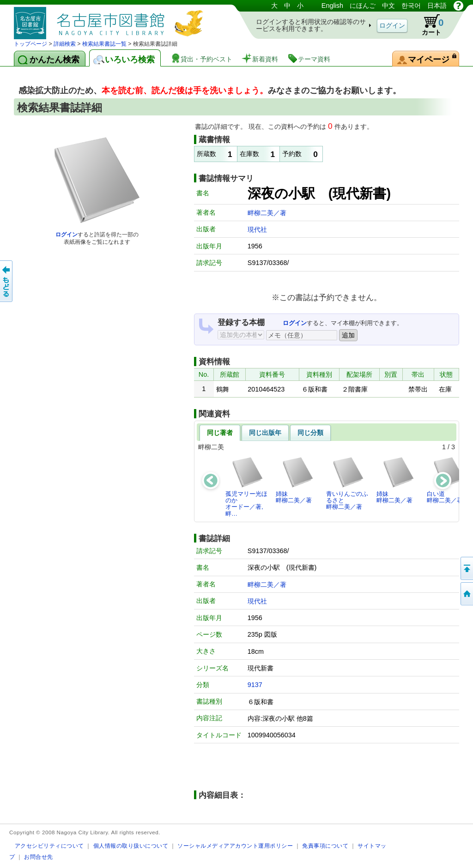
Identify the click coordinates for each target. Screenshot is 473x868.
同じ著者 (220, 433)
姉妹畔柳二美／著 (295, 480)
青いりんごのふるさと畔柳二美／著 (347, 483)
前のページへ (7, 281)
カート (428, 25)
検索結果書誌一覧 (104, 44)
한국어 (411, 6)
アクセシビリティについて (49, 846)
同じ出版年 (265, 433)
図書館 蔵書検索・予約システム (111, 20)
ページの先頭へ (466, 568)
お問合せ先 (39, 857)
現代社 (257, 229)
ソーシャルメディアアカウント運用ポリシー (235, 846)
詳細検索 (65, 44)
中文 (388, 6)
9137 (255, 685)
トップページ (30, 44)
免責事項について (325, 846)
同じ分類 (310, 433)
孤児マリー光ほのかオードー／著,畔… (246, 487)
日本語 (437, 6)
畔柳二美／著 (267, 213)
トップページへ (466, 594)
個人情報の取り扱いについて (131, 846)
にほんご (363, 6)
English (332, 6)
